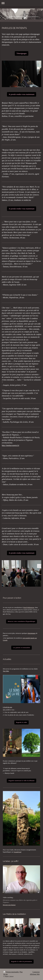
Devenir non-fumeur (9, 905)
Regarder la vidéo (22, 722)
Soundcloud (18, 852)
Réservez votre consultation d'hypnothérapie (22, 621)
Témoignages (22, 53)
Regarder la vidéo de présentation (21, 961)
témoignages (32, 633)
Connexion (36, 972)
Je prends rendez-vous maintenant (22, 94)
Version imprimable (11, 972)
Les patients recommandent (21, 648)
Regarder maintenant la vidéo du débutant (21, 781)
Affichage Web (35, 974)
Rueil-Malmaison (29, 607)
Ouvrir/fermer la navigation (21, 3)
